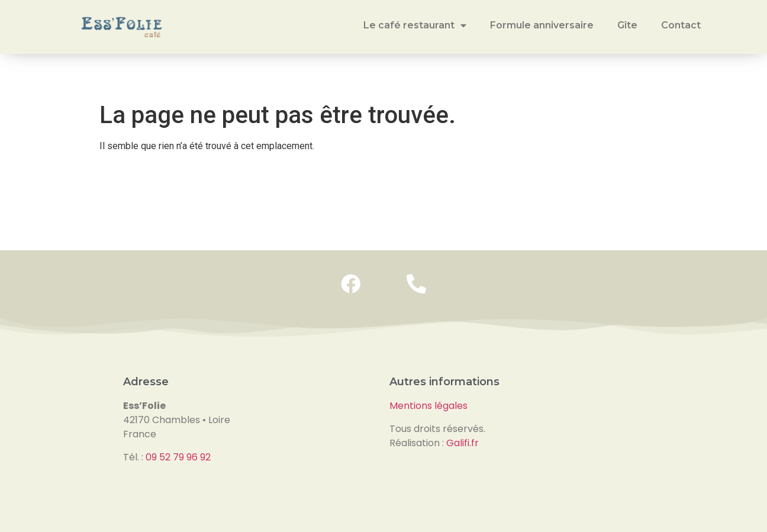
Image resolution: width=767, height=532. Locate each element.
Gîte (627, 25)
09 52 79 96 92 (178, 457)
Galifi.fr (463, 443)
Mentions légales (428, 406)
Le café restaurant (415, 25)
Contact (681, 25)
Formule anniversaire (542, 25)
